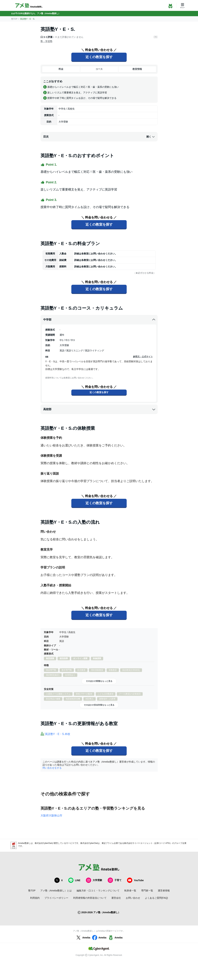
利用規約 (35, 898)
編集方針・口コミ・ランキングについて (98, 891)
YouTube (135, 880)
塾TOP (14, 19)
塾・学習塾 (46, 41)
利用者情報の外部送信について (90, 898)
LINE (74, 880)
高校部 (99, 409)
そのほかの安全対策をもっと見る (99, 705)
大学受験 (94, 880)
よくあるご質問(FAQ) (156, 898)
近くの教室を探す (99, 57)
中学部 (99, 320)
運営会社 (116, 898)
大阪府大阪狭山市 (51, 815)
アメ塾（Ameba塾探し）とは (56, 891)
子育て (115, 880)
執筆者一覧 (130, 891)
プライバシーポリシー (56, 898)
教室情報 (137, 69)
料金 (61, 69)
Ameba (83, 938)
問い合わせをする (52, 768)
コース (99, 69)
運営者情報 (164, 891)
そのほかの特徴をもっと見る (99, 681)
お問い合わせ (133, 898)
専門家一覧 (147, 891)
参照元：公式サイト (143, 357)
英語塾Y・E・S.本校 (58, 734)
